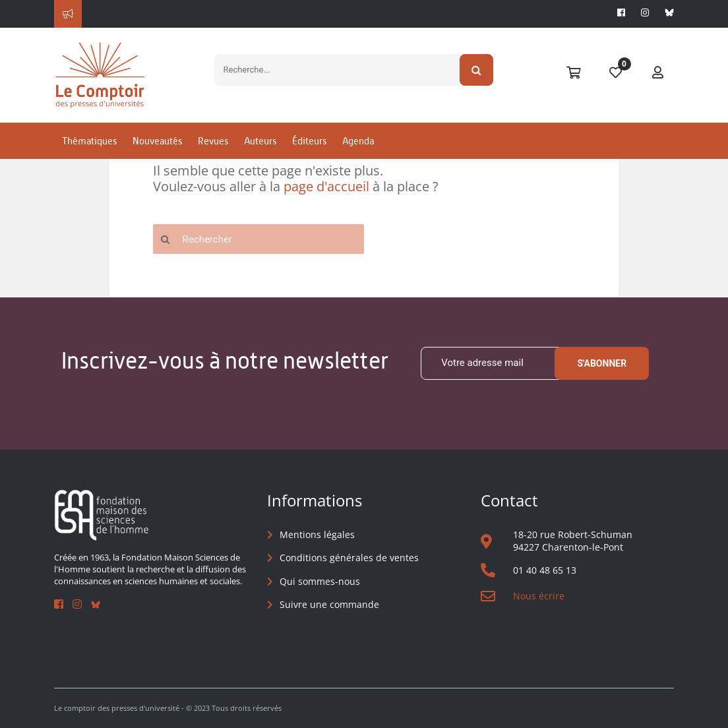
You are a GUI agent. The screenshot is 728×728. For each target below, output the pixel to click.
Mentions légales (317, 534)
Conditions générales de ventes (349, 558)
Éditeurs (309, 141)
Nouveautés (157, 141)
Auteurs (260, 141)
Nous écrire (539, 596)
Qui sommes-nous (320, 581)
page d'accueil (326, 186)
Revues (213, 141)
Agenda (358, 141)
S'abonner (602, 363)
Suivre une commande (329, 604)
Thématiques (89, 141)
